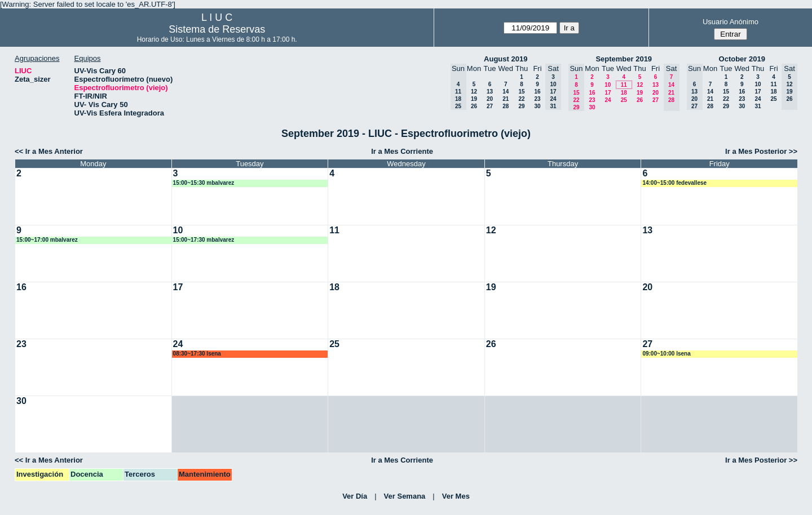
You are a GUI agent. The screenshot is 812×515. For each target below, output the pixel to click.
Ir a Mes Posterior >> (761, 151)
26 (474, 106)
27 (490, 106)
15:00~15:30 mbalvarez (204, 183)
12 (474, 92)
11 (624, 85)
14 (506, 92)
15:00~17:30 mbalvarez (204, 240)
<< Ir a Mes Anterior (49, 151)
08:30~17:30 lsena (197, 354)
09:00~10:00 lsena (666, 354)
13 (490, 92)
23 (537, 99)
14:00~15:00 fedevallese (674, 183)
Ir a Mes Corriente (402, 151)
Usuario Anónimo (731, 22)
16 (537, 92)
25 (624, 100)
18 (624, 93)
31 (758, 106)
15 (521, 92)
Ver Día (355, 496)
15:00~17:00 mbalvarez (47, 240)
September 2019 (624, 59)
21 (506, 99)
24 (608, 100)
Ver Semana (405, 496)
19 (474, 99)
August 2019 (506, 59)
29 (521, 106)
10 (608, 85)
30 (537, 106)
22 (521, 99)
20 (490, 99)
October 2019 (742, 59)
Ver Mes (456, 496)
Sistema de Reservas (217, 29)
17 (608, 93)
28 (506, 106)
